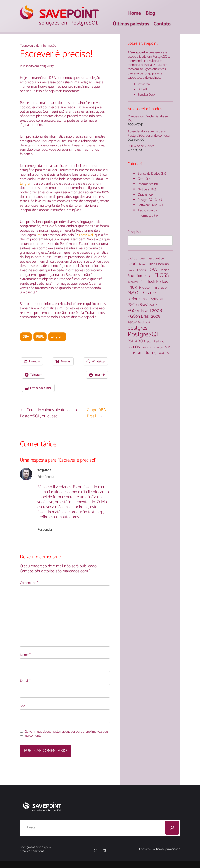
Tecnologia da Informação (38, 46)
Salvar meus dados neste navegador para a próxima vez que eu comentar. (67, 734)
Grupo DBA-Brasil (97, 413)
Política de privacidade (166, 849)
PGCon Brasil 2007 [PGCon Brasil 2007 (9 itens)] (142, 305)
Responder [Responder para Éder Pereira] (45, 530)
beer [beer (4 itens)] (143, 259)
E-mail (25, 681)
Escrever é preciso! (56, 55)
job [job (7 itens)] (143, 282)
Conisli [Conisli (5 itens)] (141, 270)
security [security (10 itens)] (134, 347)
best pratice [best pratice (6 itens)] (156, 259)
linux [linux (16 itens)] (132, 287)
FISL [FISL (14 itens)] (148, 276)
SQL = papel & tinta (141, 147)
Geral (141, 179)
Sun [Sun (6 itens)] (168, 347)
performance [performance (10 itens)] (138, 299)
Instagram (144, 84)
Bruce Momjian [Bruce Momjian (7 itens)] (158, 264)
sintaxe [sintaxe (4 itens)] (147, 347)
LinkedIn (143, 89)
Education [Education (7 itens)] (135, 276)
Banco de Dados (149, 174)
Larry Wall (86, 235)
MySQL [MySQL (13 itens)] (134, 293)
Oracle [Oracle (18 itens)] (150, 293)
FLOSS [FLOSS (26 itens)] (162, 275)
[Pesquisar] (172, 828)
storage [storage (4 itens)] (158, 347)
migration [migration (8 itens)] (161, 287)
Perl (39, 235)
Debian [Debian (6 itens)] (164, 270)
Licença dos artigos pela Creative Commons (35, 849)
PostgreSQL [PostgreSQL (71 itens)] (144, 335)
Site (23, 706)
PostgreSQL (146, 200)
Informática (146, 184)
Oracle (142, 195)
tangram (27, 184)
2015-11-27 (44, 471)
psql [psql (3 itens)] (149, 342)
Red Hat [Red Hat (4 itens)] (159, 342)
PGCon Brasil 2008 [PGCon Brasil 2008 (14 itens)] (145, 311)
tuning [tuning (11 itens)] (151, 353)
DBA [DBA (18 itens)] (153, 270)
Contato (144, 849)
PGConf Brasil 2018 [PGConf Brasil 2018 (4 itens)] (139, 323)
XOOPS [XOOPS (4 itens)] (164, 353)
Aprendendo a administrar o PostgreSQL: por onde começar (149, 134)
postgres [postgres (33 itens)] (137, 328)
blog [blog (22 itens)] (132, 264)
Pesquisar (134, 232)
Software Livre (147, 205)
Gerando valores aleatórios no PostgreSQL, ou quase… (48, 413)
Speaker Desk (146, 95)
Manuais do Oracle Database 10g (148, 119)
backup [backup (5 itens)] (132, 259)
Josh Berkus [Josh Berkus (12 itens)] (158, 282)
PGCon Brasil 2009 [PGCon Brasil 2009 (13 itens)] (144, 317)
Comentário (29, 583)
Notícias (143, 190)
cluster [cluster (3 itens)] (131, 270)
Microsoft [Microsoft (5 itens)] (145, 288)
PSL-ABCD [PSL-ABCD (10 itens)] (136, 341)
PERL (40, 337)
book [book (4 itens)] (142, 264)
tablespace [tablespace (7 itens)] (135, 353)
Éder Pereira (46, 477)
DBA (26, 337)
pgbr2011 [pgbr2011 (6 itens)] (157, 299)
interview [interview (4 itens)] (133, 282)
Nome (25, 655)
